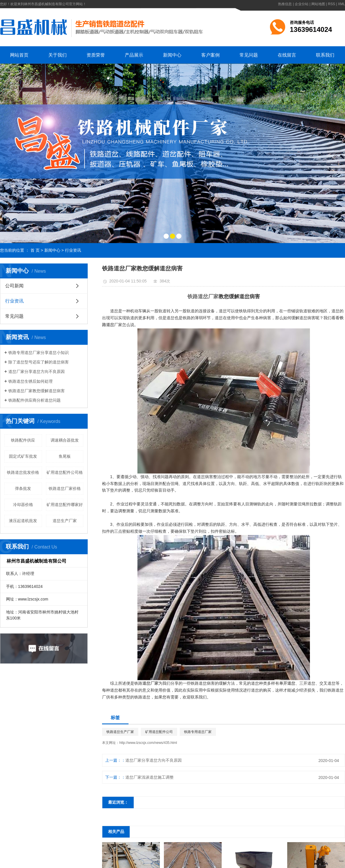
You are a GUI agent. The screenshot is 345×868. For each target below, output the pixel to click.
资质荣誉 (96, 55)
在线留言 (287, 55)
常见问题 (249, 55)
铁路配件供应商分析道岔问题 (34, 400)
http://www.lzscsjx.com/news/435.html (148, 743)
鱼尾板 (65, 456)
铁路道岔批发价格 (23, 472)
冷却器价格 (23, 505)
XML (341, 4)
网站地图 (318, 4)
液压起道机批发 (23, 521)
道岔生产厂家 (65, 521)
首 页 (35, 250)
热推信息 (285, 4)
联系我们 (325, 55)
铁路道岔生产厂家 (120, 732)
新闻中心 (172, 55)
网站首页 (19, 55)
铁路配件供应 (23, 440)
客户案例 (210, 55)
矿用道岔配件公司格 (65, 472)
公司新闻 (14, 286)
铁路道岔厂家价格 (65, 488)
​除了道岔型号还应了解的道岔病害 (39, 362)
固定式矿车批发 (23, 456)
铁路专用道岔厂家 (198, 732)
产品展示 (134, 55)
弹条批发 (23, 488)
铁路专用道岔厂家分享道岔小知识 (39, 353)
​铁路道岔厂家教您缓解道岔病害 (37, 391)
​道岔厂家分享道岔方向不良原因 (37, 372)
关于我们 (57, 55)
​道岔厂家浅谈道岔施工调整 (149, 777)
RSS (332, 4)
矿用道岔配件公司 (159, 732)
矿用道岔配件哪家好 (65, 505)
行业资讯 (73, 250)
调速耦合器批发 (65, 440)
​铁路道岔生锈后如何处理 (30, 381)
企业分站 (302, 4)
